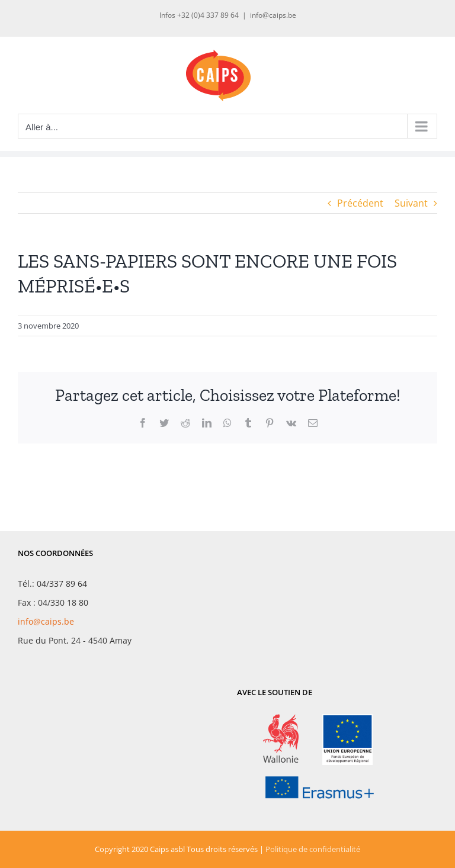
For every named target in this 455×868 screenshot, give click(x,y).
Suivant (411, 203)
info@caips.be (273, 15)
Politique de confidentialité (313, 849)
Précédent (360, 203)
